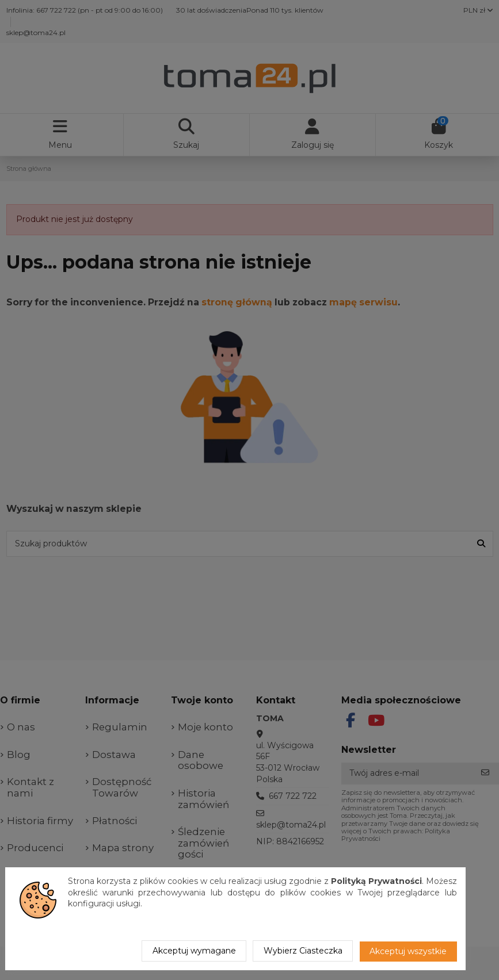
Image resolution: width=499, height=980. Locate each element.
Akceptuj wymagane (194, 951)
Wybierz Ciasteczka (303, 951)
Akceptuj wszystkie (408, 951)
